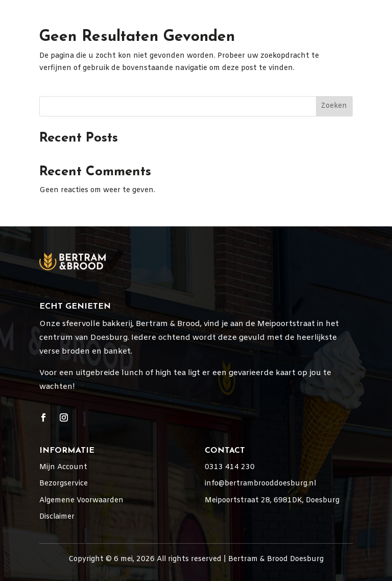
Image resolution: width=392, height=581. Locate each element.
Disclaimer (57, 517)
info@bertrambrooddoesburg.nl (260, 484)
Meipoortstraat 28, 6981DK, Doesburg (272, 501)
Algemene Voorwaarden (81, 501)
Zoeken (334, 106)
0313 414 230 (230, 467)
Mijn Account (63, 467)
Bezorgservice (64, 484)
